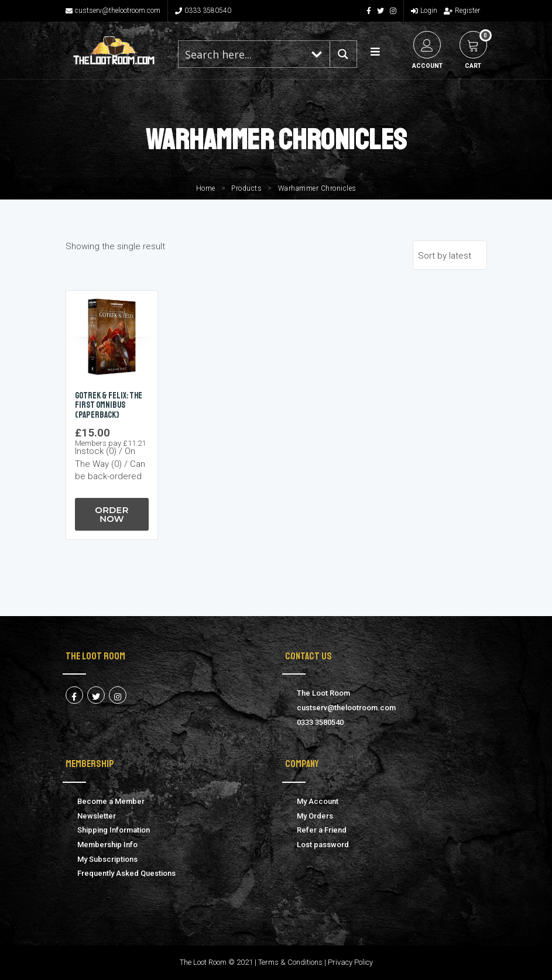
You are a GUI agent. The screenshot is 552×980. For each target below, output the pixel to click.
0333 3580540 (203, 11)
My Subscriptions (107, 859)
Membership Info (107, 845)
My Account (318, 801)
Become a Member (111, 801)
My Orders (315, 816)
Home (206, 188)
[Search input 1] (242, 54)
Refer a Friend (322, 830)
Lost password (323, 845)
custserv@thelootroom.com (113, 11)
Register (462, 11)
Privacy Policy (350, 962)
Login (424, 11)
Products (246, 188)
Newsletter (97, 816)
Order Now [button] (112, 514)
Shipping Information (114, 830)
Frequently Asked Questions (126, 873)
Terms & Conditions (290, 962)
